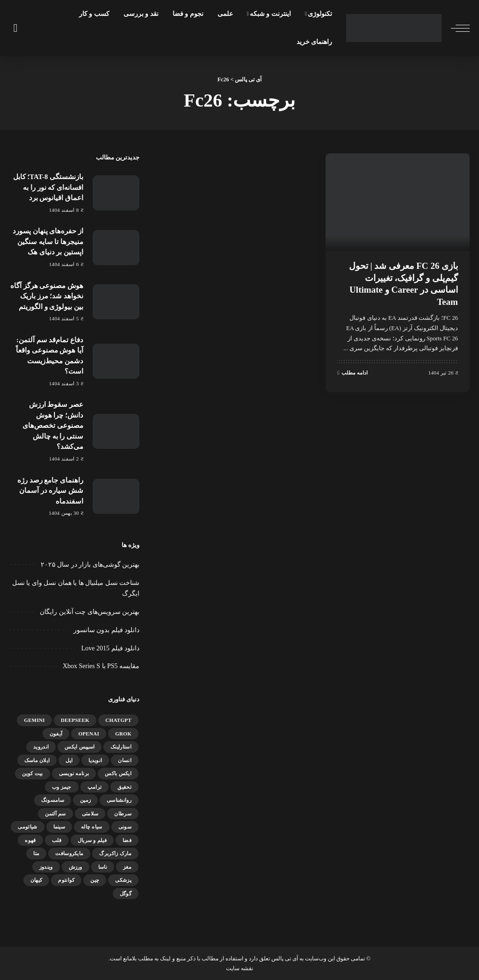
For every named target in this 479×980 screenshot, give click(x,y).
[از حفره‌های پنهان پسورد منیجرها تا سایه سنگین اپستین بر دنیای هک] (116, 248)
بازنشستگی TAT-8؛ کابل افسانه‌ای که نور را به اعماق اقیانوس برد (48, 187)
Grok (123, 734)
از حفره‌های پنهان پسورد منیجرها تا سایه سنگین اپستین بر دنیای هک (48, 241)
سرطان (123, 814)
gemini (34, 720)
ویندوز (46, 867)
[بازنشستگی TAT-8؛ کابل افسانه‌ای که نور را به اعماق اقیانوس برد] (116, 193)
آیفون (56, 734)
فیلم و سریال (92, 840)
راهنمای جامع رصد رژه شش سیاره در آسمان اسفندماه (50, 491)
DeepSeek (75, 720)
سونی (125, 827)
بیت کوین (32, 773)
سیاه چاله (92, 827)
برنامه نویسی (74, 773)
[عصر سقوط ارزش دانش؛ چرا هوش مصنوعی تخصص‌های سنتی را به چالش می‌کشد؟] (116, 431)
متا (36, 853)
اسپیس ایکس (80, 747)
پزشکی (123, 880)
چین (95, 880)
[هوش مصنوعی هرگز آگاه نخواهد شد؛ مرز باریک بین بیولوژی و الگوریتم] (116, 302)
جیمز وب (62, 787)
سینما (59, 827)
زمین (85, 800)
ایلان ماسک (37, 760)
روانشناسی (119, 800)
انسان (125, 760)
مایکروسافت (69, 853)
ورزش (76, 867)
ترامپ (95, 787)
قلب (57, 840)
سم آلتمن (55, 814)
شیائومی (27, 827)
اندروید (41, 747)
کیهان (36, 880)
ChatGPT (118, 720)
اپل (69, 760)
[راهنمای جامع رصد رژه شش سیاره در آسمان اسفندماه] (116, 496)
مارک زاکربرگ (115, 853)
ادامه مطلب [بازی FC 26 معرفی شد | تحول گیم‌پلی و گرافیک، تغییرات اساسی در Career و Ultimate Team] (352, 372)
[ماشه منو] (456, 28)
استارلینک (121, 747)
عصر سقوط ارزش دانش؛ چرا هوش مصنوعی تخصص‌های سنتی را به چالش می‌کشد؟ (53, 425)
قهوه (30, 840)
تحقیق (124, 787)
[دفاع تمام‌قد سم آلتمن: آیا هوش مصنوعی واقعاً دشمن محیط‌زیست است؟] (116, 361)
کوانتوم (66, 880)
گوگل (126, 894)
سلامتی (90, 814)
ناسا (103, 867)
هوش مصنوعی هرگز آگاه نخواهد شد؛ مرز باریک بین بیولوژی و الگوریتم (47, 296)
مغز (127, 867)
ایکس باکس (118, 773)
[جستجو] (15, 28)
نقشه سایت (239, 968)
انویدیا (95, 760)
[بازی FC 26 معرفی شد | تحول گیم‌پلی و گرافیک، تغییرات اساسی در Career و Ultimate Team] (398, 202)
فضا (127, 840)
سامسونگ (53, 800)
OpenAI (89, 734)
